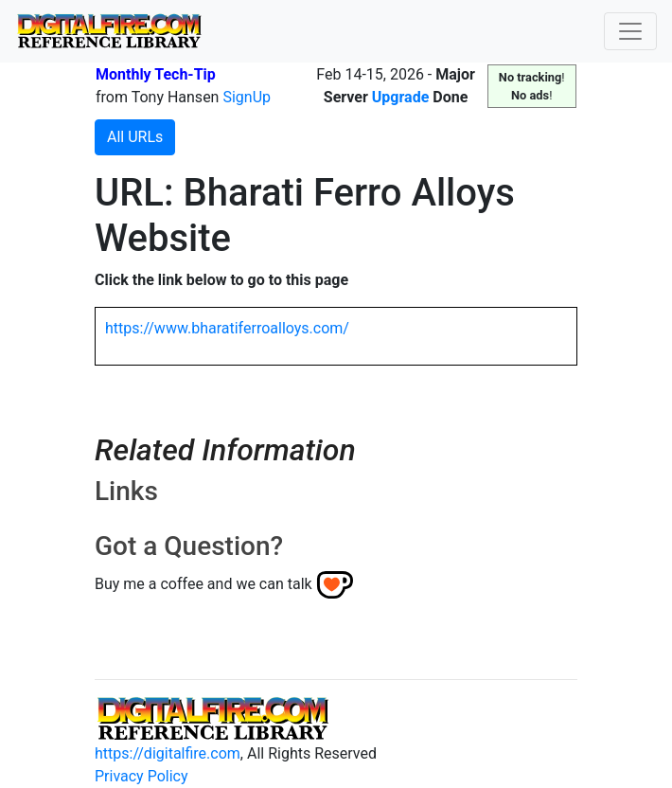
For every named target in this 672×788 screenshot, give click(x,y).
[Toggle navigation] (630, 31)
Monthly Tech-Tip (156, 74)
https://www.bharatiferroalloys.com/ (227, 328)
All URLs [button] (135, 137)
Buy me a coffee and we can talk (203, 584)
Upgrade (401, 97)
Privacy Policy (141, 776)
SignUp (247, 97)
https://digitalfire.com (168, 753)
